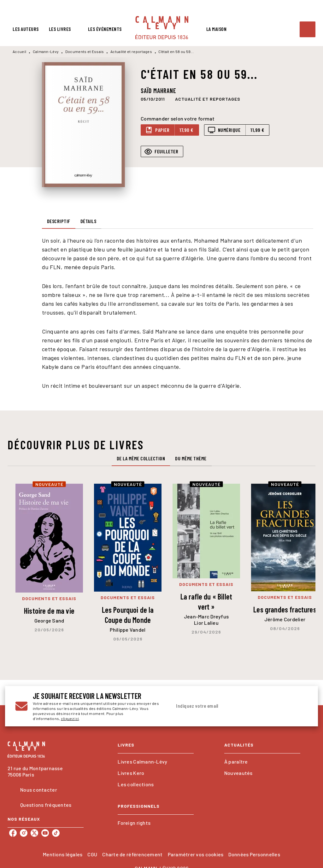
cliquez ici (70, 718)
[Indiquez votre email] (232, 706)
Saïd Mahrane (159, 91)
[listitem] (13, 833)
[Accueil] (162, 28)
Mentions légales (63, 854)
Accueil (19, 51)
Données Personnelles (254, 854)
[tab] (26, 29)
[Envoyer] (300, 706)
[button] (208, 99)
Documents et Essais (85, 51)
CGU (92, 854)
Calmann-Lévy (46, 51)
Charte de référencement (132, 854)
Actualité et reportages (131, 51)
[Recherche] (308, 29)
